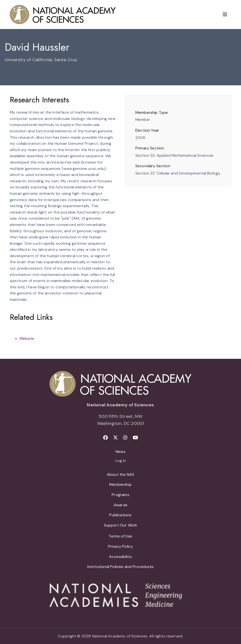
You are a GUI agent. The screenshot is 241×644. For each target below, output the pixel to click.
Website (27, 338)
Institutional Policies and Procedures (121, 567)
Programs (120, 495)
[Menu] (225, 14)
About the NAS (120, 474)
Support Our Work (121, 525)
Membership (120, 484)
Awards (120, 505)
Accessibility (120, 557)
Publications (120, 515)
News (120, 452)
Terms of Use (120, 536)
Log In (121, 461)
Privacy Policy (121, 546)
